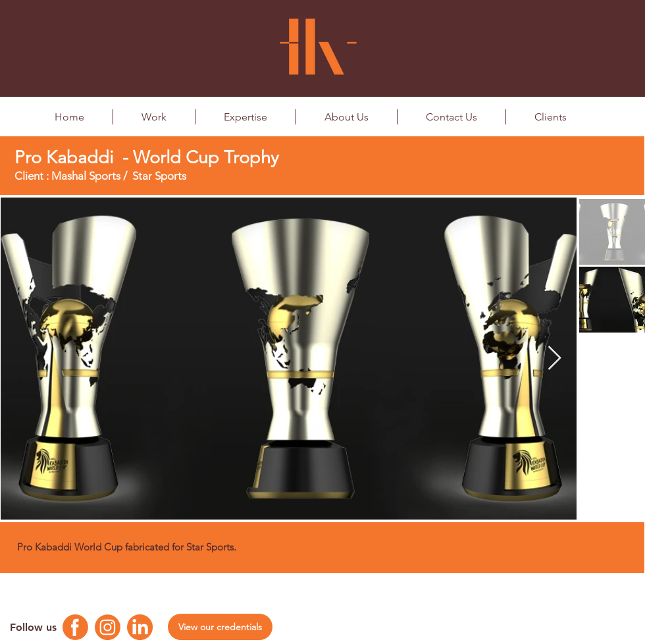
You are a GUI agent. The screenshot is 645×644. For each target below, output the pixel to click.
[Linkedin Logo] (140, 627)
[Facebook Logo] (75, 627)
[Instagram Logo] (108, 627)
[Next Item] (555, 359)
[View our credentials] (220, 627)
